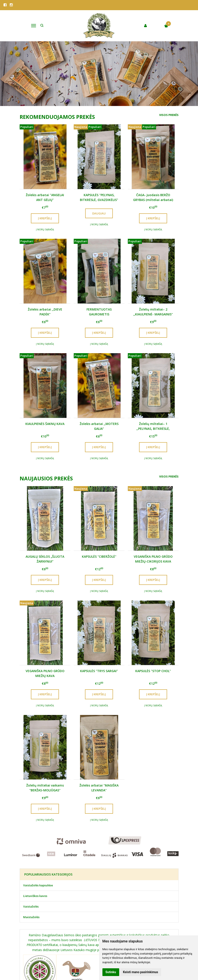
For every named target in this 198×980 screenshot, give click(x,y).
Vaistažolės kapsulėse (38, 830)
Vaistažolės (31, 851)
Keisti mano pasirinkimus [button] (140, 972)
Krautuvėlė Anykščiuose (53, 956)
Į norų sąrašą (45, 229)
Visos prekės (169, 115)
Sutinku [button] (111, 972)
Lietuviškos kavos (35, 841)
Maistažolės (31, 862)
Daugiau (99, 213)
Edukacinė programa (90, 956)
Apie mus (23, 956)
